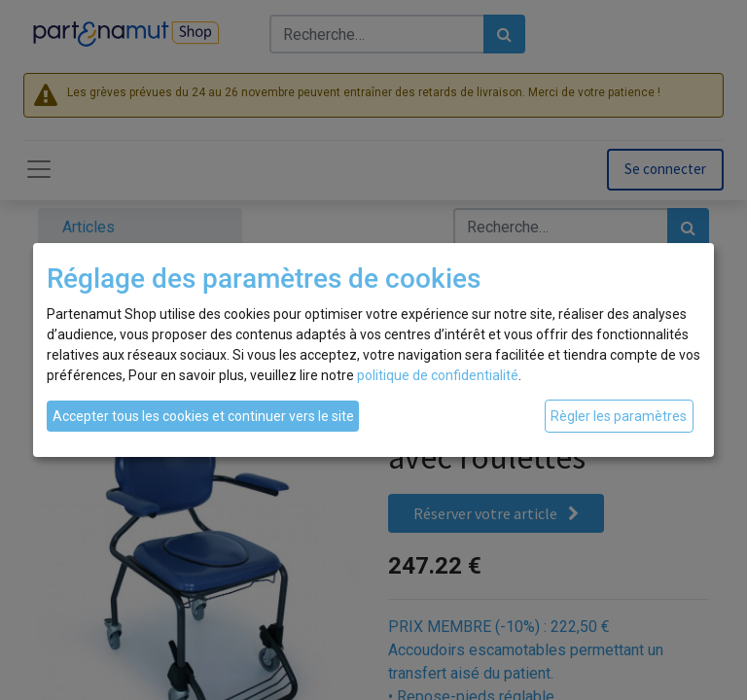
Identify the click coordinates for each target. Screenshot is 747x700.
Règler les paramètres (619, 416)
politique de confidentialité (438, 375)
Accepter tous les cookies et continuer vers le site (203, 416)
